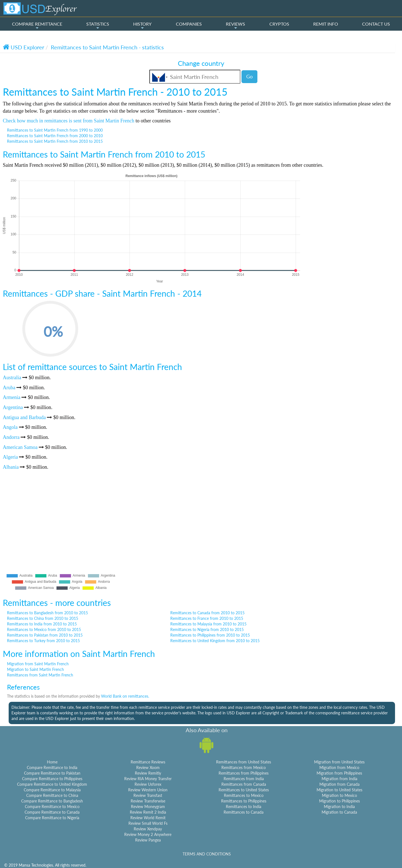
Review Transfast (148, 795)
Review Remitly (148, 773)
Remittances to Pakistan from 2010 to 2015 (45, 635)
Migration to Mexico (339, 795)
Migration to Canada (339, 812)
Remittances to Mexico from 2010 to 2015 (44, 629)
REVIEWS (235, 26)
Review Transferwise (148, 801)
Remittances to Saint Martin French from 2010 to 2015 (55, 141)
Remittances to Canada (244, 812)
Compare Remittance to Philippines (52, 779)
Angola (10, 427)
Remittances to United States (244, 790)
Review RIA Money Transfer (148, 779)
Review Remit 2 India (148, 812)
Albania (11, 467)
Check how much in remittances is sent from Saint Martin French (69, 121)
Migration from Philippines (339, 773)
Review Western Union (148, 790)
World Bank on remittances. (125, 696)
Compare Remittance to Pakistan (52, 773)
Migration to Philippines (339, 801)
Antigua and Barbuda (24, 417)
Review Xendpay (148, 829)
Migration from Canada (339, 784)
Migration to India (339, 807)
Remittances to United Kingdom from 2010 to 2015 (215, 641)
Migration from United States (339, 762)
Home (52, 762)
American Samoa (20, 447)
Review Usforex (148, 784)
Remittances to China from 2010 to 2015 (43, 618)
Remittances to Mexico (244, 795)
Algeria (10, 457)
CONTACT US (376, 24)
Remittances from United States (244, 762)
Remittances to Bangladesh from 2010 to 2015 (47, 613)
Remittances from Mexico (244, 767)
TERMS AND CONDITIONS (207, 854)
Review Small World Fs (148, 823)
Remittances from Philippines (244, 773)
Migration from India (339, 779)
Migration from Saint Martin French (38, 664)
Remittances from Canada (244, 784)
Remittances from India (244, 779)
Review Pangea (148, 840)
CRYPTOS (279, 24)
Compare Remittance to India (52, 767)
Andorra (11, 437)
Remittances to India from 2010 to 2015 (42, 624)
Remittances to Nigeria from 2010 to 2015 (207, 629)
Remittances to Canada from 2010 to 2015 (207, 613)
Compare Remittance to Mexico (52, 807)
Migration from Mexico (339, 767)
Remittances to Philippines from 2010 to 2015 (210, 635)
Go (249, 76)
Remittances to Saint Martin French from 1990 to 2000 (55, 130)
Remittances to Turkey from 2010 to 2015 (43, 641)
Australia (12, 378)
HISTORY (142, 26)
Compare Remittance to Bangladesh (52, 801)
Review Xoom (148, 767)
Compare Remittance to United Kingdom (52, 784)
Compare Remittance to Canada (52, 812)
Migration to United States (339, 790)
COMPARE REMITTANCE (37, 26)
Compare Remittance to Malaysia (52, 790)
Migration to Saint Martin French (35, 669)
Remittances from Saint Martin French (40, 675)
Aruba (9, 388)
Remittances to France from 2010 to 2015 (207, 618)
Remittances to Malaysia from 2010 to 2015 (208, 624)
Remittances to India (244, 807)
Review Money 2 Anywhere (148, 834)
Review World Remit (148, 818)
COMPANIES (189, 24)
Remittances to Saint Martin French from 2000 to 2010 (55, 136)
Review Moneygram (148, 807)
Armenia (12, 397)
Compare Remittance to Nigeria (52, 818)
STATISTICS (98, 26)
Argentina (13, 407)
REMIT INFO (326, 24)
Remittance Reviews (148, 762)
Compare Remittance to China (52, 795)
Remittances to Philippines (244, 801)
